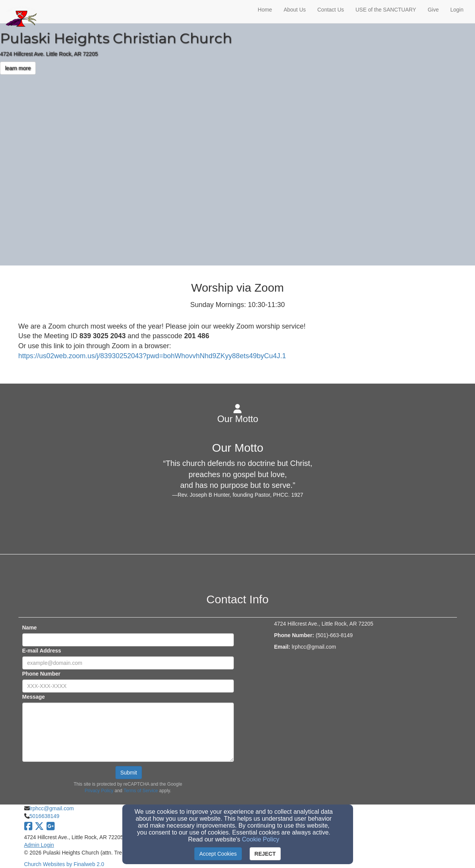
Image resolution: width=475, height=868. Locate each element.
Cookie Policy (261, 839)
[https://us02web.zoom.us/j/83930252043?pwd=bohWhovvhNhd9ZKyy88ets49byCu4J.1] (152, 356)
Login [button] (457, 10)
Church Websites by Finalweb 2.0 (64, 864)
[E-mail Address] (128, 663)
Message (34, 697)
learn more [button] (18, 68)
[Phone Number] (128, 686)
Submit (129, 773)
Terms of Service (141, 791)
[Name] (128, 640)
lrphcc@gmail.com (52, 808)
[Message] (128, 732)
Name (30, 628)
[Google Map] (366, 712)
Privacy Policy (99, 791)
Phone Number (42, 674)
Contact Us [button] (331, 10)
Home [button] (265, 10)
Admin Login (39, 845)
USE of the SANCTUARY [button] (386, 10)
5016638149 (45, 816)
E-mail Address (42, 651)
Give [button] (433, 10)
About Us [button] (295, 10)
